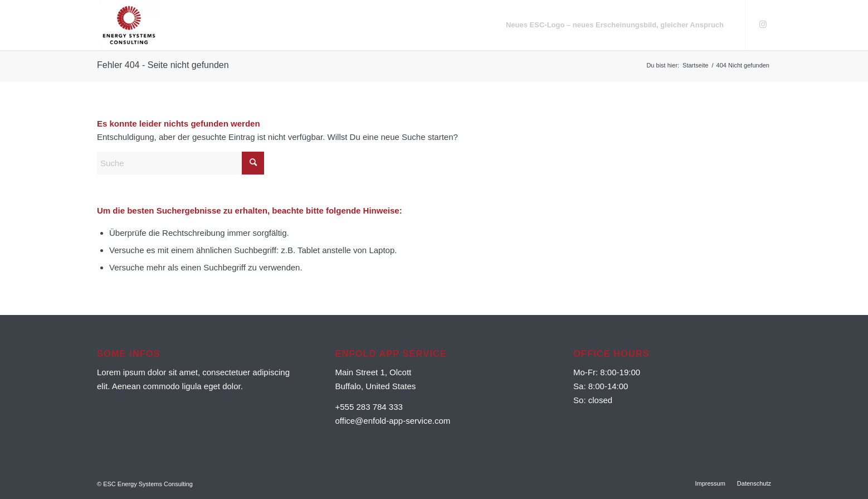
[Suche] (181, 163)
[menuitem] (615, 25)
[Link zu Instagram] (763, 25)
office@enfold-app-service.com (393, 421)
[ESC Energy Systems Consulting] (129, 25)
